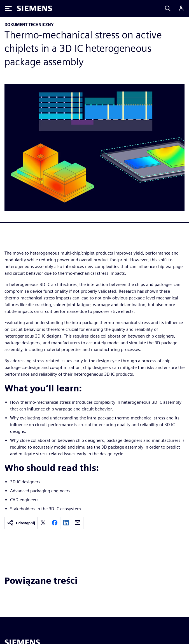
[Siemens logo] (34, 8)
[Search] (168, 8)
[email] (78, 523)
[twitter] (43, 523)
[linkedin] (66, 523)
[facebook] (55, 523)
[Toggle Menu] (8, 8)
